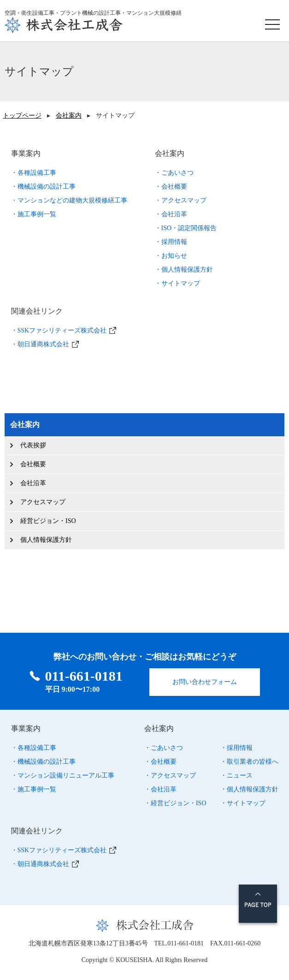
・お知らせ (171, 256)
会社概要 (33, 464)
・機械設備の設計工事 (43, 187)
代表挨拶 (33, 445)
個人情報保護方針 (46, 540)
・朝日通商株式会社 (40, 344)
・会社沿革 (171, 214)
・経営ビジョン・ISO (175, 802)
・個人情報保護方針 (184, 270)
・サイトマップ (177, 283)
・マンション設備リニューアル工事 (63, 774)
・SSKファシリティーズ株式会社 (59, 330)
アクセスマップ (43, 502)
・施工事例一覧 (34, 214)
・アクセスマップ (181, 200)
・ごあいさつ (174, 173)
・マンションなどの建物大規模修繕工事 (69, 200)
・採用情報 (171, 242)
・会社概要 (171, 187)
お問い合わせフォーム (205, 680)
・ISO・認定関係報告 (186, 228)
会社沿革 (33, 483)
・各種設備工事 (34, 173)
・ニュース (236, 774)
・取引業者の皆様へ (249, 760)
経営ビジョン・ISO (48, 521)
